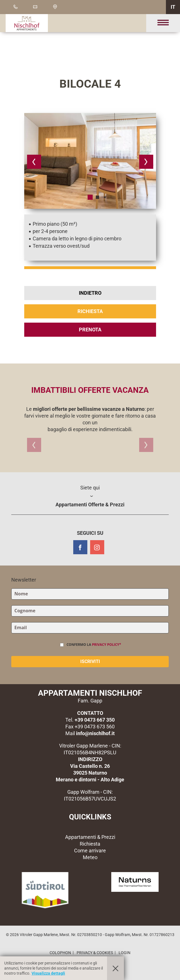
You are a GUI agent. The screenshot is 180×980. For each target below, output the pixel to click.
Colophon (60, 953)
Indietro (90, 293)
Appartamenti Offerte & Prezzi (90, 505)
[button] (34, 162)
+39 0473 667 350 (95, 720)
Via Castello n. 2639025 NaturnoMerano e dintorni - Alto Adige (90, 773)
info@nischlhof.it (95, 733)
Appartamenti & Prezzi (90, 837)
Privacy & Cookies (95, 953)
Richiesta (90, 311)
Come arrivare (90, 851)
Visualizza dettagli (48, 973)
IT (173, 7)
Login (125, 953)
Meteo (90, 857)
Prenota (90, 330)
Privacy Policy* (107, 645)
